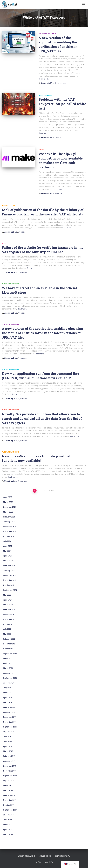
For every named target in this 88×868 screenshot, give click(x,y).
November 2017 (10, 800)
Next (51, 491)
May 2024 (7, 551)
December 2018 (10, 766)
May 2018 (7, 785)
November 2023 (10, 580)
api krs (42, 150)
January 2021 (9, 673)
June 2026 (8, 497)
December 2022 (10, 615)
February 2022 (9, 639)
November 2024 (10, 531)
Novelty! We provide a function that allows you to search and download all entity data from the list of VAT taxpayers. (42, 419)
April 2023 (7, 600)
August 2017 (8, 815)
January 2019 (9, 761)
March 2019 (8, 751)
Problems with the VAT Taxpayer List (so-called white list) (62, 104)
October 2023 (9, 585)
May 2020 (7, 693)
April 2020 (7, 698)
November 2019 (10, 722)
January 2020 (9, 712)
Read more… (44, 79)
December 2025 (10, 507)
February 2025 (9, 517)
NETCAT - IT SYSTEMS (44, 862)
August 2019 (8, 732)
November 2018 (10, 771)
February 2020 (9, 707)
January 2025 (9, 522)
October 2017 (9, 805)
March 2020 (8, 702)
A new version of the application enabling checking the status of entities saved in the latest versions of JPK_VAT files (42, 333)
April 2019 (7, 746)
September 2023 (10, 590)
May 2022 (7, 634)
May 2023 (7, 595)
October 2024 (9, 536)
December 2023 (10, 575)
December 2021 (10, 644)
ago (60, 83)
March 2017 (8, 834)
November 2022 (10, 619)
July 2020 (7, 688)
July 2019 (7, 737)
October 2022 (9, 624)
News (4, 243)
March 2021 (8, 668)
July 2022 (7, 629)
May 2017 (7, 825)
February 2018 (9, 795)
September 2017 (10, 810)
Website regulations (27, 856)
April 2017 (7, 830)
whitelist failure (45, 95)
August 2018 (8, 781)
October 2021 (9, 649)
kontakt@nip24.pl (63, 856)
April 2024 (7, 556)
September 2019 (10, 727)
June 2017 (8, 820)
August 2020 (8, 683)
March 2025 (8, 512)
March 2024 (8, 561)
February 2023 (9, 610)
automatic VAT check (47, 34)
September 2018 (10, 776)
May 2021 (7, 659)
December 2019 (10, 717)
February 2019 (9, 756)
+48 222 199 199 (45, 856)
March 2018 (8, 790)
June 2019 (8, 742)
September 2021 (10, 654)
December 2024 (10, 527)
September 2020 (10, 678)
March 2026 (8, 502)
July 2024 (7, 541)
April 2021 (7, 663)
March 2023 (8, 605)
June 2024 (8, 546)
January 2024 (9, 571)
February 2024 (9, 566)
